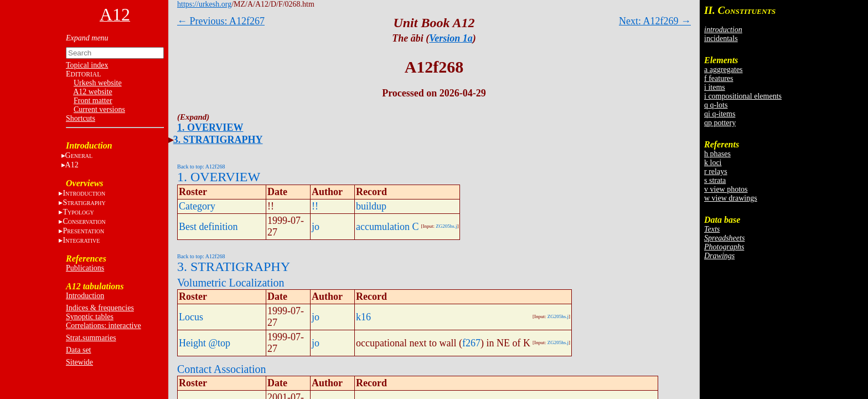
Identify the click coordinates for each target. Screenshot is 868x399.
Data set (78, 350)
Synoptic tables (90, 317)
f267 (471, 343)
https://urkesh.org (204, 4)
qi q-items (720, 114)
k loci (713, 163)
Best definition (208, 227)
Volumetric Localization (231, 283)
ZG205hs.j (446, 226)
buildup (371, 206)
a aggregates (724, 70)
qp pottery (720, 123)
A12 (72, 165)
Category (197, 206)
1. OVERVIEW (210, 127)
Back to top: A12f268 (201, 167)
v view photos (726, 189)
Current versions (99, 109)
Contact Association (222, 369)
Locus (191, 317)
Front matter (93, 101)
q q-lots (716, 105)
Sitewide (79, 362)
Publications (85, 268)
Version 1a (451, 38)
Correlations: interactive (104, 326)
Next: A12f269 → (655, 21)
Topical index (87, 65)
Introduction (85, 296)
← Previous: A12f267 (221, 21)
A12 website (92, 92)
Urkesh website (98, 83)
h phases (717, 154)
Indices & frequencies (100, 308)
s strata (715, 180)
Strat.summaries (91, 338)
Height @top (205, 343)
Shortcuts (81, 118)
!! (315, 206)
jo (316, 227)
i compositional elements (743, 96)
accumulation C (387, 227)
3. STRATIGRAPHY (218, 140)
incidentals (721, 39)
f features (719, 78)
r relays (716, 172)
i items (715, 87)
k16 (363, 317)
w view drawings (731, 198)
